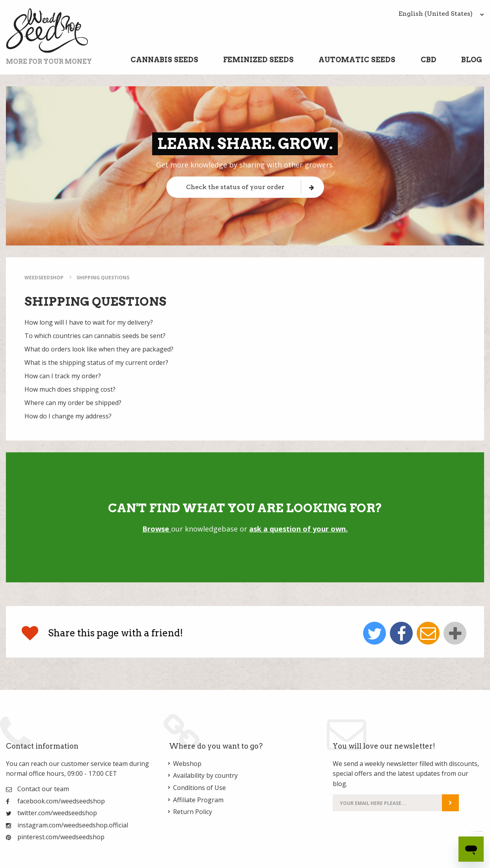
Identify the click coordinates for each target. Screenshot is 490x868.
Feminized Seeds (258, 60)
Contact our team (43, 789)
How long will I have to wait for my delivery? (89, 322)
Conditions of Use (199, 788)
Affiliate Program (198, 800)
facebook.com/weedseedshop (61, 801)
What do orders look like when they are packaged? (99, 349)
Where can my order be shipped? (73, 403)
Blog (472, 60)
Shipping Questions (103, 278)
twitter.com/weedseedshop (57, 813)
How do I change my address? (68, 416)
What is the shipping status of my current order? (96, 362)
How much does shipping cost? (70, 389)
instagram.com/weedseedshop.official (73, 825)
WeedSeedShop (44, 278)
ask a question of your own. (298, 529)
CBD (429, 60)
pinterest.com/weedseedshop (61, 837)
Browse (157, 529)
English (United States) (441, 14)
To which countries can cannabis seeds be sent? (95, 336)
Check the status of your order (250, 187)
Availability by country (205, 775)
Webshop (187, 764)
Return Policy (193, 812)
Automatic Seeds (357, 60)
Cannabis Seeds (164, 60)
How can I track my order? (63, 376)
